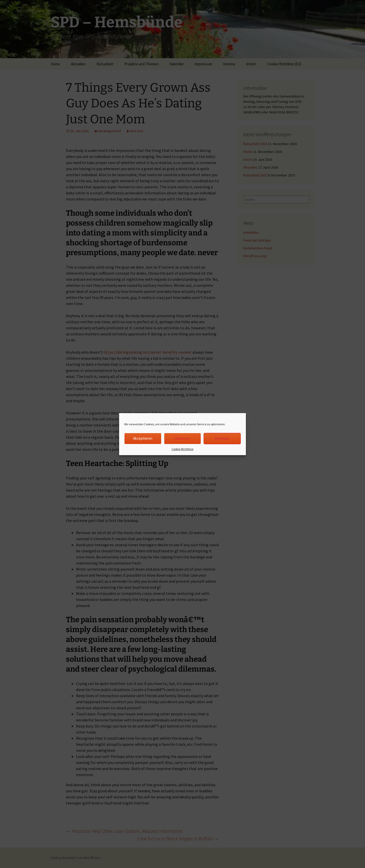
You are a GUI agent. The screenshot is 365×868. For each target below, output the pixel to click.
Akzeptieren (143, 438)
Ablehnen (183, 438)
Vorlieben (222, 438)
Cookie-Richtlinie (182, 449)
